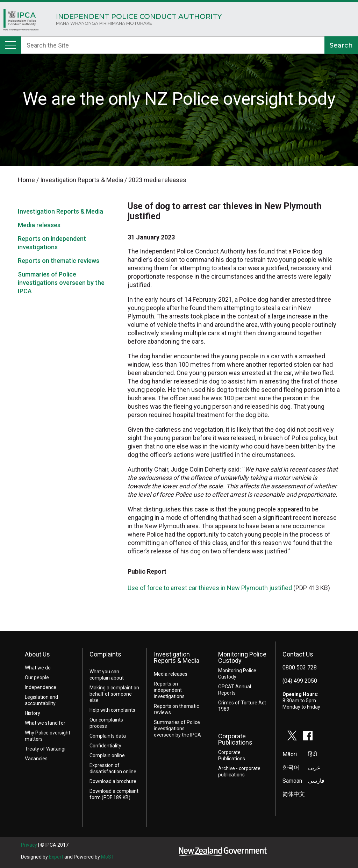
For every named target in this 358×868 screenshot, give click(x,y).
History (33, 713)
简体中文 (294, 794)
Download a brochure (113, 781)
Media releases (39, 225)
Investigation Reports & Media (60, 211)
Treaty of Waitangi (45, 749)
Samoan (292, 781)
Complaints (105, 654)
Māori (290, 754)
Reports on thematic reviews (59, 261)
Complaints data (108, 736)
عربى (314, 767)
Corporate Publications (235, 739)
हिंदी (313, 754)
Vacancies (36, 759)
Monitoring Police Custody (242, 657)
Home (21, 21)
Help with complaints (112, 710)
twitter (292, 736)
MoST (108, 857)
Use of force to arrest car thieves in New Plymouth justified (210, 588)
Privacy (29, 845)
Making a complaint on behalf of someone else (114, 694)
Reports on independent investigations (169, 690)
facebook (308, 736)
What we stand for (45, 723)
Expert (56, 857)
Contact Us (298, 654)
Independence (41, 687)
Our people (37, 677)
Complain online (107, 755)
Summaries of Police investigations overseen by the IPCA (61, 283)
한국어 (291, 767)
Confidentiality (105, 746)
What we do (38, 668)
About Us (37, 654)
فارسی (316, 781)
